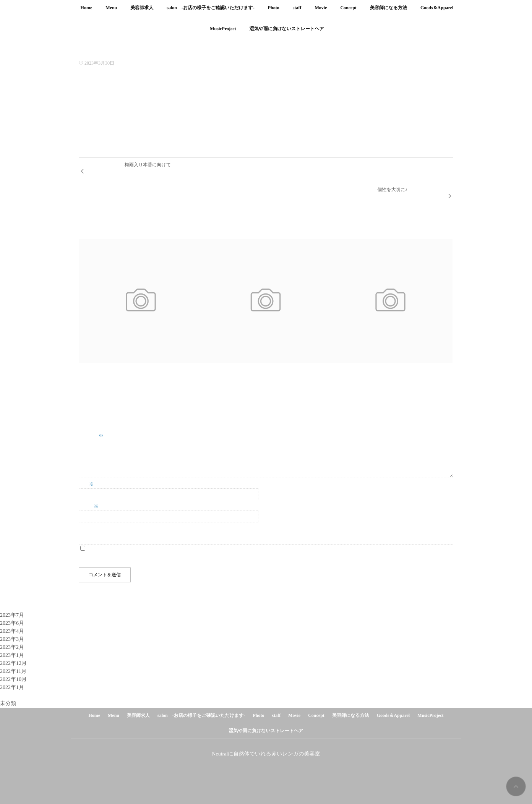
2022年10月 (13, 664)
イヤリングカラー (97, 360)
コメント (91, 420)
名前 (86, 468)
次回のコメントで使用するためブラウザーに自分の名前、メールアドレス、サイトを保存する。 (179, 543)
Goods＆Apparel (437, 12)
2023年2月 (12, 631)
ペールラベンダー (347, 360)
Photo (274, 12)
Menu (111, 12)
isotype (278, 788)
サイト (86, 512)
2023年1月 (12, 639)
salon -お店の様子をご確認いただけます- (210, 12)
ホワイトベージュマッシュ (231, 360)
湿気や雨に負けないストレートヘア (266, 715)
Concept (348, 12)
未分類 (8, 688)
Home (87, 12)
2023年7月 (12, 599)
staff (297, 12)
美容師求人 (142, 12)
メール (89, 490)
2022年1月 (12, 672)
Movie (321, 12)
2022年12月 (13, 648)
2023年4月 (12, 615)
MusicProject (430, 699)
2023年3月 (12, 623)
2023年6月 (12, 607)
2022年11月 (13, 656)
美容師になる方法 (388, 12)
